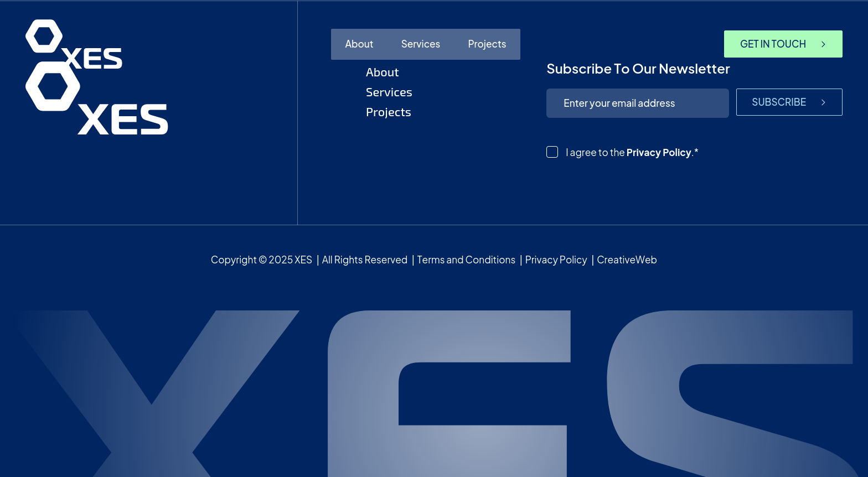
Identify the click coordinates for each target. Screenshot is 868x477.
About (359, 44)
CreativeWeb (627, 260)
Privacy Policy (659, 152)
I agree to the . (632, 152)
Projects (487, 44)
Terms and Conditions (466, 260)
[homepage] (74, 44)
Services (421, 44)
